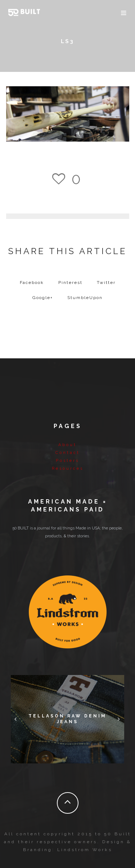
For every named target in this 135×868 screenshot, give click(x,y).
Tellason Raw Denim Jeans (67, 719)
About (67, 445)
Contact (68, 453)
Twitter (106, 283)
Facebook (32, 283)
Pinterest (70, 283)
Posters (67, 461)
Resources (68, 469)
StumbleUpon (85, 298)
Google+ (43, 298)
